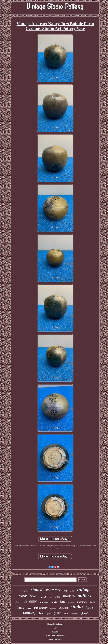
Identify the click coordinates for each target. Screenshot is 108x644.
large (89, 607)
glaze (57, 613)
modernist (24, 591)
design (18, 602)
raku (58, 597)
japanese (53, 609)
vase (23, 596)
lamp (21, 607)
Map (55, 628)
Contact (55, 632)
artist (72, 591)
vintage (83, 589)
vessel (43, 597)
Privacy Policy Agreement (55, 635)
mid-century (41, 608)
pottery (85, 595)
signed (37, 589)
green (49, 614)
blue (62, 602)
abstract (63, 608)
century (30, 612)
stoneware (53, 590)
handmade (71, 603)
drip (65, 591)
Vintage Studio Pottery (55, 624)
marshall (82, 602)
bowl (34, 596)
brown (66, 614)
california (74, 614)
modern (69, 596)
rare (92, 602)
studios (50, 597)
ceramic (30, 601)
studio (77, 607)
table (29, 608)
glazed (84, 613)
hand (42, 613)
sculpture (44, 602)
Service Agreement (55, 639)
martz (54, 602)
